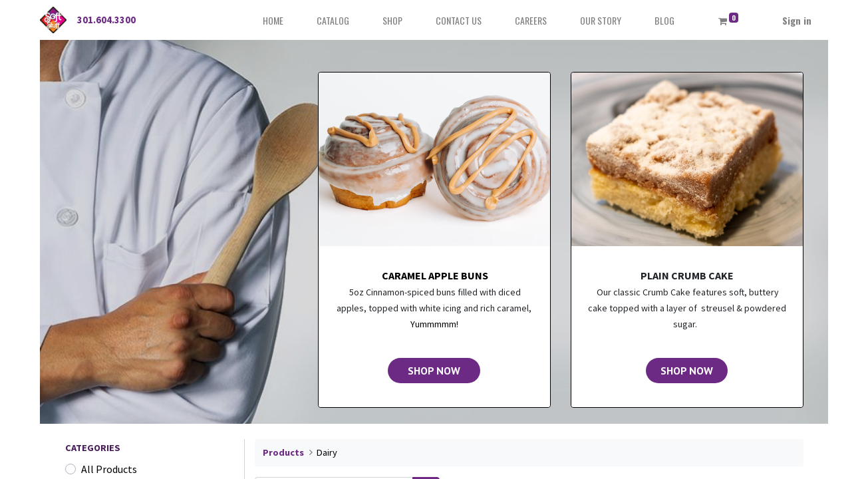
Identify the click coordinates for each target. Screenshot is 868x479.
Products (283, 452)
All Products (109, 469)
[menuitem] (273, 20)
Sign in (797, 20)
